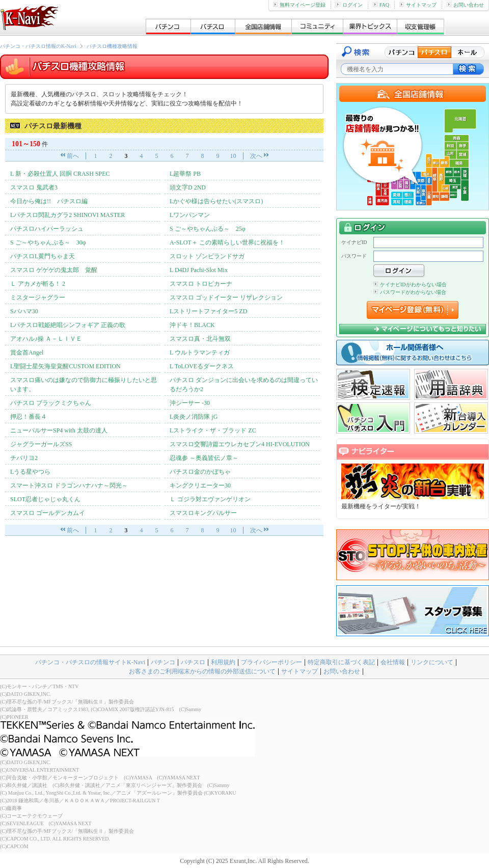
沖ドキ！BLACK (192, 325)
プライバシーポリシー (271, 662)
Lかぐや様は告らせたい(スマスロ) (216, 201)
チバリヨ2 (24, 458)
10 (233, 156)
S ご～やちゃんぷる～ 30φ (48, 242)
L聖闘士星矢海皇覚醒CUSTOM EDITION (65, 366)
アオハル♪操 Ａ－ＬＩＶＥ (46, 339)
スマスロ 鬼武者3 (34, 187)
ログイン (349, 5)
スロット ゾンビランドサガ (207, 256)
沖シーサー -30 (190, 403)
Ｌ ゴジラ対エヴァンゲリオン (210, 499)
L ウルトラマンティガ (200, 352)
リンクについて (432, 662)
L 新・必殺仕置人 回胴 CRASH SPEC (60, 174)
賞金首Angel (27, 352)
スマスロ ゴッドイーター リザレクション (226, 297)
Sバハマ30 (24, 311)
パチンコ (163, 662)
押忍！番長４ (29, 417)
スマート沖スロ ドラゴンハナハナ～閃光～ (69, 485)
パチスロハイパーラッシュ (47, 229)
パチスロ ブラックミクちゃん (51, 403)
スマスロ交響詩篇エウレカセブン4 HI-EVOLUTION (240, 444)
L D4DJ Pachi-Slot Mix (199, 270)
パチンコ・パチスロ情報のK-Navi (38, 46)
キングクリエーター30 (200, 485)
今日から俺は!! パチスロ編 (49, 201)
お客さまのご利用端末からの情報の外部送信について (202, 671)
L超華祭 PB (185, 174)
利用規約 (223, 662)
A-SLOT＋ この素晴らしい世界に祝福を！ (227, 242)
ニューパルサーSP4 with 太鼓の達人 (59, 430)
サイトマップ (418, 5)
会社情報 (393, 662)
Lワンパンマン (190, 215)
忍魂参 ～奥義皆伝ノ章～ (204, 458)
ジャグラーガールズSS (41, 444)
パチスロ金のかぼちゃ (200, 472)
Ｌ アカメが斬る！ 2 (38, 284)
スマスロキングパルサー (203, 513)
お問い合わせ (465, 5)
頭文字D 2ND (188, 187)
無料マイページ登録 (299, 5)
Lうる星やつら (30, 472)
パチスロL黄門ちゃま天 (43, 256)
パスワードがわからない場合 (410, 292)
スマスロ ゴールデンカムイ (51, 513)
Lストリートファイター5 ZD (208, 311)
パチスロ (193, 662)
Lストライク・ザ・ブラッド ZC (213, 430)
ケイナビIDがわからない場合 (410, 284)
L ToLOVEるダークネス (202, 366)
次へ (256, 156)
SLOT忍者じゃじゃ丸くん (45, 499)
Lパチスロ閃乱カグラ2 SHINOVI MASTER (67, 215)
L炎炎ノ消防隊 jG (194, 417)
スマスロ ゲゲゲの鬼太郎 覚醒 (54, 270)
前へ (73, 156)
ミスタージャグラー (38, 297)
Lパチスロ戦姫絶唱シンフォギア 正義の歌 (68, 325)
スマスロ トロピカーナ (201, 284)
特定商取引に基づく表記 (341, 662)
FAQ (381, 5)
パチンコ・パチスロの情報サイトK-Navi (90, 662)
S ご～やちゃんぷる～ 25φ (208, 229)
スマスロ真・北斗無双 (200, 339)
